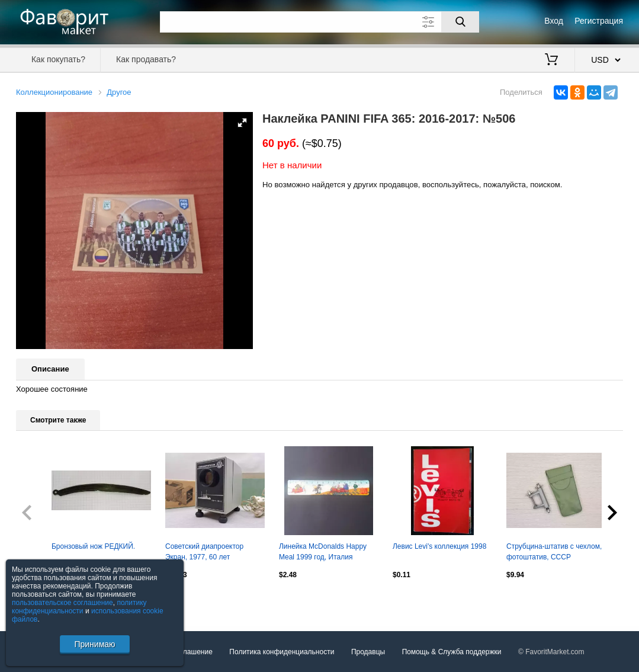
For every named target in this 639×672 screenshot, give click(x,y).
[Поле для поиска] (320, 22)
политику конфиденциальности (79, 607)
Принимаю (94, 644)
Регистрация (599, 21)
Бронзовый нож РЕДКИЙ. (93, 546)
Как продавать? (146, 59)
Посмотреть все (42, 600)
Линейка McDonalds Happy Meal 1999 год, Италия (323, 552)
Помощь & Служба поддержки (452, 652)
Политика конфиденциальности (282, 652)
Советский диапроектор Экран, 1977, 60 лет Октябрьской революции (206, 553)
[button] (242, 123)
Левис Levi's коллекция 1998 (439, 546)
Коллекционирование (54, 92)
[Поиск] (460, 22)
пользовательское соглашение (62, 603)
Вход (554, 21)
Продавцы (368, 652)
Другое (119, 92)
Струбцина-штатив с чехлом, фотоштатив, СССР (554, 552)
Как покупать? (58, 59)
